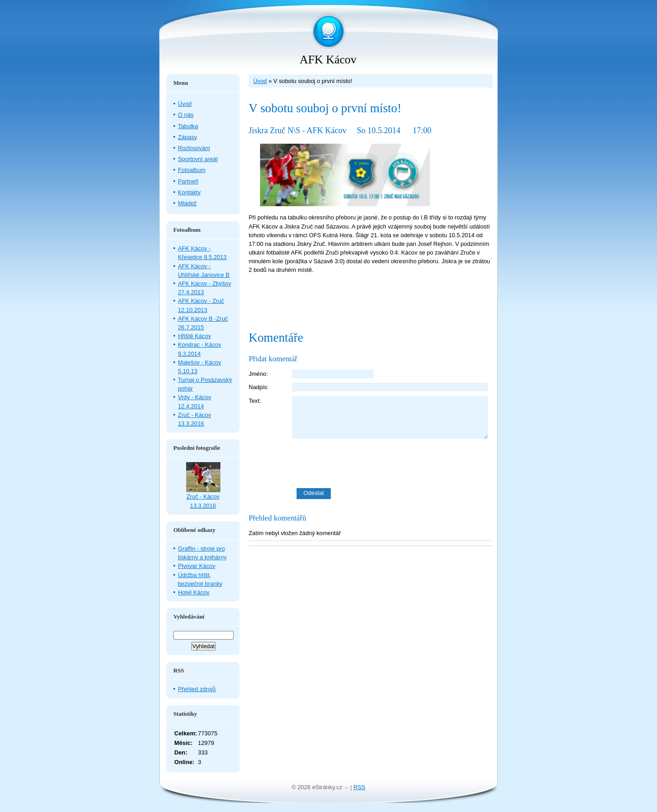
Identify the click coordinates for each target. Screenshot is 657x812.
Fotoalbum (192, 170)
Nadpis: (258, 387)
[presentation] (392, 463)
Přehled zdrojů (197, 689)
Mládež (187, 203)
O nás (186, 115)
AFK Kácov (328, 60)
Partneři (188, 181)
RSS (360, 787)
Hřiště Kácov (195, 336)
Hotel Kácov (194, 592)
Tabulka (188, 126)
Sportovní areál (198, 159)
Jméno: (258, 374)
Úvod (260, 81)
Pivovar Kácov (197, 566)
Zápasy (188, 137)
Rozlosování (194, 148)
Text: (255, 401)
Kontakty (189, 192)
